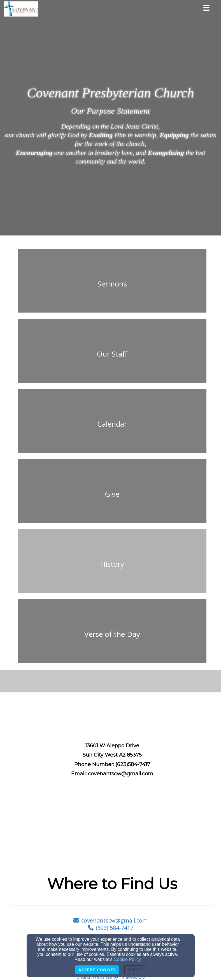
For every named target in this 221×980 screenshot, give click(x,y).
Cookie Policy (127, 959)
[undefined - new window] (112, 634)
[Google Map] (112, 826)
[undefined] (112, 284)
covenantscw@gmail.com (114, 920)
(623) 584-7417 (115, 928)
